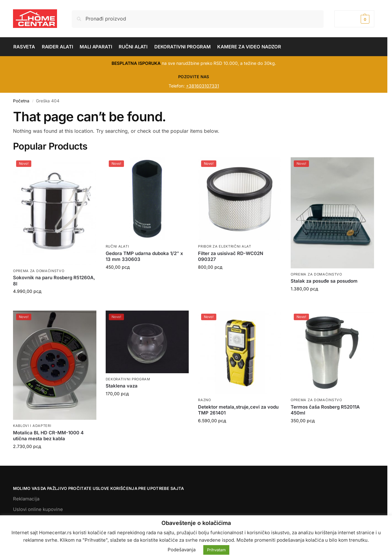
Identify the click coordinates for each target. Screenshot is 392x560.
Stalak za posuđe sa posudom (324, 281)
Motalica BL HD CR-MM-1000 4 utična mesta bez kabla (48, 436)
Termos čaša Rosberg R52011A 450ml (325, 410)
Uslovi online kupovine (38, 509)
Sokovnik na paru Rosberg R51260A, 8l (54, 281)
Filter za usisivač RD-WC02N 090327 (231, 256)
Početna (21, 101)
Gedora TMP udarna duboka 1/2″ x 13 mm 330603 (144, 256)
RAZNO (205, 400)
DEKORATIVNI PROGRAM (128, 379)
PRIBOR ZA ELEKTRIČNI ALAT (225, 246)
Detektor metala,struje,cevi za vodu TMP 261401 (238, 410)
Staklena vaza (122, 386)
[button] (354, 19)
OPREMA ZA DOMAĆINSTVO (39, 271)
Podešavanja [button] (182, 550)
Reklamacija (26, 499)
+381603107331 (203, 86)
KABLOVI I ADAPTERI (32, 426)
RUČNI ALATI (117, 246)
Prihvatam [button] (216, 550)
